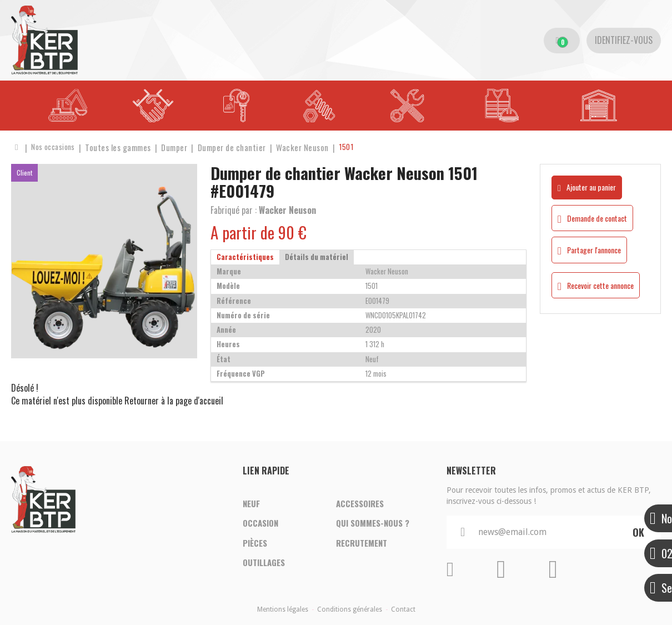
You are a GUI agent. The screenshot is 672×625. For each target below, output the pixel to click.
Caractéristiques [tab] (245, 257)
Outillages (264, 565)
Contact (403, 609)
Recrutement (362, 544)
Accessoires (360, 502)
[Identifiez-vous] (624, 41)
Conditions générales (350, 609)
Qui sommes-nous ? (373, 523)
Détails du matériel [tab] (317, 257)
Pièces (255, 544)
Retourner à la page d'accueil (174, 401)
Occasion (260, 523)
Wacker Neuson (287, 210)
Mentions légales (283, 609)
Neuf (251, 502)
